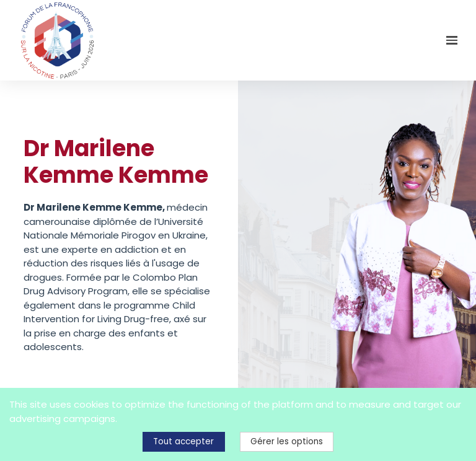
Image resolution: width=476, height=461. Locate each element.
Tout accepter (183, 441)
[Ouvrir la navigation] (452, 40)
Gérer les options (287, 441)
